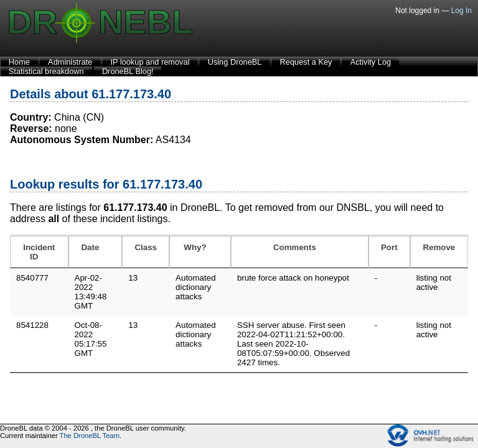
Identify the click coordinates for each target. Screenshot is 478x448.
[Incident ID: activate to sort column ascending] (39, 252)
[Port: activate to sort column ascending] (389, 252)
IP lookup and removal (150, 62)
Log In (462, 11)
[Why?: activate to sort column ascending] (200, 252)
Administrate (70, 62)
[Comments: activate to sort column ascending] (300, 252)
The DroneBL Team (90, 436)
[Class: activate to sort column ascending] (146, 252)
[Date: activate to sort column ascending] (96, 252)
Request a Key (306, 62)
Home (19, 62)
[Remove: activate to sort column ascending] (439, 252)
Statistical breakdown (46, 71)
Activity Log (371, 62)
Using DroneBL (235, 62)
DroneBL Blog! (128, 71)
